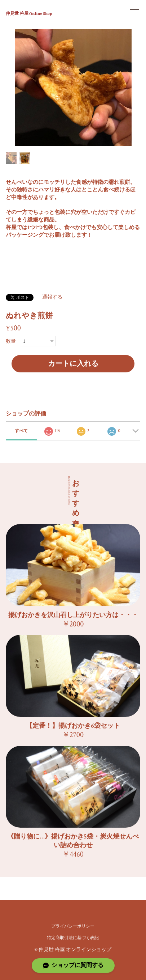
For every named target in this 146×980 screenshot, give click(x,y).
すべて (21, 431)
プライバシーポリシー (73, 926)
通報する (52, 297)
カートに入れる (73, 364)
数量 (11, 341)
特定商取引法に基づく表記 (73, 938)
